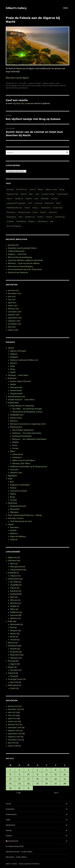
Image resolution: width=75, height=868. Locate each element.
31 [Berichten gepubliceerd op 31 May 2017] (28, 788)
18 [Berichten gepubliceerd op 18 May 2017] (37, 779)
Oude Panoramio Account (21, 521)
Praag (13, 369)
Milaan (13, 494)
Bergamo (14, 630)
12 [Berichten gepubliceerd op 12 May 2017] (47, 774)
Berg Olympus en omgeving (22, 406)
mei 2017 (12, 299)
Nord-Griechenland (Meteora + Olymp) (25, 515)
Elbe (31, 194)
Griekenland (62, 194)
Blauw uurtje (51, 189)
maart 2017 (13, 306)
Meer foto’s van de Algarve (17, 78)
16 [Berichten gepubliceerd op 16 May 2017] (19, 779)
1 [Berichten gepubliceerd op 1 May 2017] (10, 770)
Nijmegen (14, 512)
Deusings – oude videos (18, 375)
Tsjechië (12, 673)
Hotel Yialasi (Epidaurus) (23, 430)
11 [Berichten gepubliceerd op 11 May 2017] (37, 774)
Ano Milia (14, 582)
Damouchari (18, 454)
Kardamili (19, 199)
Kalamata (14, 591)
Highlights (13, 476)
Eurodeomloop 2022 (17, 397)
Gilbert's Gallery (16, 8)
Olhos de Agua (36, 86)
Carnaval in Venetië (19, 491)
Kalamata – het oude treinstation (27, 433)
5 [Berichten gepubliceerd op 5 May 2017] (47, 770)
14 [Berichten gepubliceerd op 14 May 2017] (65, 774)
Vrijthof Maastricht (16, 251)
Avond (33, 189)
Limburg (38, 203)
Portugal (38, 83)
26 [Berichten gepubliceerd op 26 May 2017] (47, 783)
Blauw (41, 189)
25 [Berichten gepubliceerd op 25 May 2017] (37, 783)
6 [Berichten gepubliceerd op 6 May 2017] (56, 770)
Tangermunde (16, 393)
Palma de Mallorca (18, 536)
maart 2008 (13, 330)
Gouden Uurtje (48, 194)
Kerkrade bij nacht (18, 506)
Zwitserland (13, 685)
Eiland (24, 194)
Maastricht (49, 203)
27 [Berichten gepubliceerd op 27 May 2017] (56, 783)
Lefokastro (17, 457)
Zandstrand (24, 88)
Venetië (13, 500)
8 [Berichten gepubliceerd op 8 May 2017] (10, 774)
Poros (15, 445)
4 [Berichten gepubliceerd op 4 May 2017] (37, 770)
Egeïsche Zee (13, 194)
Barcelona (14, 527)
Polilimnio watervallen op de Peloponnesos (29, 466)
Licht (19, 86)
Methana (14, 603)
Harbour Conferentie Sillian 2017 (24, 360)
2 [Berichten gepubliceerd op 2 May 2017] (19, 770)
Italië (10, 479)
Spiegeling (11, 217)
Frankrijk (12, 573)
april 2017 (12, 303)
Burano (13, 488)
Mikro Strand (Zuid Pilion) (24, 460)
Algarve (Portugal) (18, 351)
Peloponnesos (24, 212)
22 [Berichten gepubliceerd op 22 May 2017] (10, 783)
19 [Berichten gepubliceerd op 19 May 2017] (47, 779)
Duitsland (12, 378)
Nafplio (15, 442)
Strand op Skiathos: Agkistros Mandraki (25, 260)
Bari (12, 482)
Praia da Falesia (48, 86)
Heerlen (14, 649)
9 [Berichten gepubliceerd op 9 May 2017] (19, 774)
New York (14, 682)
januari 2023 (13, 290)
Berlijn (13, 384)
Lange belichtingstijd (16, 203)
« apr (18, 793)
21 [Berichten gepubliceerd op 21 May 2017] (65, 779)
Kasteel (29, 199)
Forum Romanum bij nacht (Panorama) (25, 269)
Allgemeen (13, 557)
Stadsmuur (30, 217)
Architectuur (22, 189)
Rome (13, 497)
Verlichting (15, 88)
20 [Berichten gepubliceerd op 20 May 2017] (56, 779)
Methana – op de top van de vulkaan (24, 263)
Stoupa (15, 448)
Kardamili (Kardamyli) (22, 436)
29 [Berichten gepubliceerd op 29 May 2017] (10, 788)
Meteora (14, 421)
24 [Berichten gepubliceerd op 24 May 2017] (28, 783)
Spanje (11, 524)
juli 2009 (12, 327)
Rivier (35, 212)
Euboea (13, 588)
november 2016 (15, 312)
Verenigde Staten (15, 679)
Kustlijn (52, 83)
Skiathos (14, 618)
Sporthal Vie (13, 245)
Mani (58, 203)
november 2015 (15, 324)
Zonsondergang (14, 226)
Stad (21, 217)
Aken (12, 564)
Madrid (13, 530)
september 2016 (15, 318)
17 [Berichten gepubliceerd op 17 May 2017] (28, 779)
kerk (36, 199)
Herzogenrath (16, 387)
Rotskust (62, 86)
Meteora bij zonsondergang (20, 257)
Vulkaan (10, 221)
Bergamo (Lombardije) (20, 485)
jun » (57, 793)
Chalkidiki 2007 (17, 415)
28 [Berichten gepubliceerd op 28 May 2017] (65, 783)
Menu (66, 8)
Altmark (10, 189)
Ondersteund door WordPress (29, 864)
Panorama (11, 212)
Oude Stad (58, 208)
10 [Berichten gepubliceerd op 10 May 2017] (28, 774)
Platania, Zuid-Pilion (21, 463)
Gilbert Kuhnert (11, 83)
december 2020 (15, 293)
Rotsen (56, 86)
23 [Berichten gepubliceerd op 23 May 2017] (19, 783)
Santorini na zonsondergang (20, 266)
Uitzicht (49, 217)
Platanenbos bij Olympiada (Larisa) (27, 412)
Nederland (46, 208)
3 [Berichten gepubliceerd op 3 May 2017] (28, 770)
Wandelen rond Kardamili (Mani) (22, 248)
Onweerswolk (16, 390)
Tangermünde (16, 570)
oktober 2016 (14, 315)
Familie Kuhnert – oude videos (21, 400)
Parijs (13, 366)
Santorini (53, 212)
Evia (37, 194)
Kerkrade (45, 199)
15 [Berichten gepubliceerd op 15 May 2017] (10, 779)
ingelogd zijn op (20, 103)
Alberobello (15, 624)
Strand (8, 88)
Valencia (14, 540)
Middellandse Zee (14, 208)
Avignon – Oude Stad (17, 254)
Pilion (13, 451)
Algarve (31, 83)
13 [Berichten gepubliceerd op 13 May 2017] (56, 774)
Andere (11, 348)
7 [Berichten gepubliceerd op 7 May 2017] (65, 770)
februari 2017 (14, 309)
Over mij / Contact (16, 518)
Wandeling (21, 221)
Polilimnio (15, 612)
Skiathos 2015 (16, 473)
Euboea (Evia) (16, 418)
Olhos (28, 86)
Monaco (14, 363)
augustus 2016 (14, 321)
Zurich (13, 372)
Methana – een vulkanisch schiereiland (29, 439)
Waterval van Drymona (18, 272)
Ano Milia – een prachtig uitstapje (27, 409)
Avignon (14, 354)
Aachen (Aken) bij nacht (21, 381)
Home (8, 804)
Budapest (14, 357)
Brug (62, 189)
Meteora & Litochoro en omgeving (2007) (28, 424)
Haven (9, 199)
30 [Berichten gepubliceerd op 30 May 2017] (19, 788)
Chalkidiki (14, 585)
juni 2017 (12, 296)
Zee (52, 221)
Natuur (36, 208)
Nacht (23, 86)
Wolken (32, 221)
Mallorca (14, 533)
